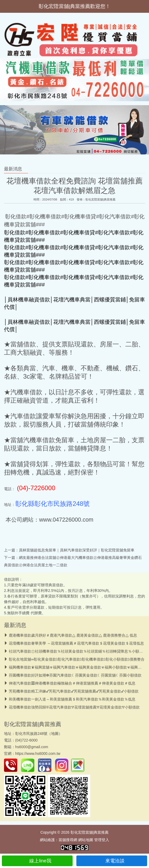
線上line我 (37, 861)
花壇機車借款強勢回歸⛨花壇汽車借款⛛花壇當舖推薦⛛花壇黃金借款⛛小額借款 (74, 707)
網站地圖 (86, 840)
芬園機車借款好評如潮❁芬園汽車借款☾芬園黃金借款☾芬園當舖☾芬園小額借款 (75, 675)
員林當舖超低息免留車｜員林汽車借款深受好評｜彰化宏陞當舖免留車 (77, 550)
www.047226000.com (66, 520)
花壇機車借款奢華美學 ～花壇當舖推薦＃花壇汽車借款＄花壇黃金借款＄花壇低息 (76, 643)
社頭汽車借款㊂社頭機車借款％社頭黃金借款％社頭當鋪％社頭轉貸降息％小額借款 (78, 651)
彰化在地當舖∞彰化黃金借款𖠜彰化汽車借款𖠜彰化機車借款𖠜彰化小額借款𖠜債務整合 (77, 659)
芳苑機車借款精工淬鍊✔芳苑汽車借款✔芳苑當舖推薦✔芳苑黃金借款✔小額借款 (74, 691)
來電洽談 (112, 861)
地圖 (55, 734)
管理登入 (102, 840)
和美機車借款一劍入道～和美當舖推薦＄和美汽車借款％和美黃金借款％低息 (72, 699)
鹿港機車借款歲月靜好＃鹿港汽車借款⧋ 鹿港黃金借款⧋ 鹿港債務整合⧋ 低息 (73, 635)
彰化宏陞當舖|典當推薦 (100, 199)
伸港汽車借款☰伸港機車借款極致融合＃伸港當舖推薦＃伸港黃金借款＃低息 (72, 683)
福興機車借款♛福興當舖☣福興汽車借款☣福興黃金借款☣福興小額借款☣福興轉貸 (77, 667)
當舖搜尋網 (68, 840)
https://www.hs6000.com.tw (38, 754)
